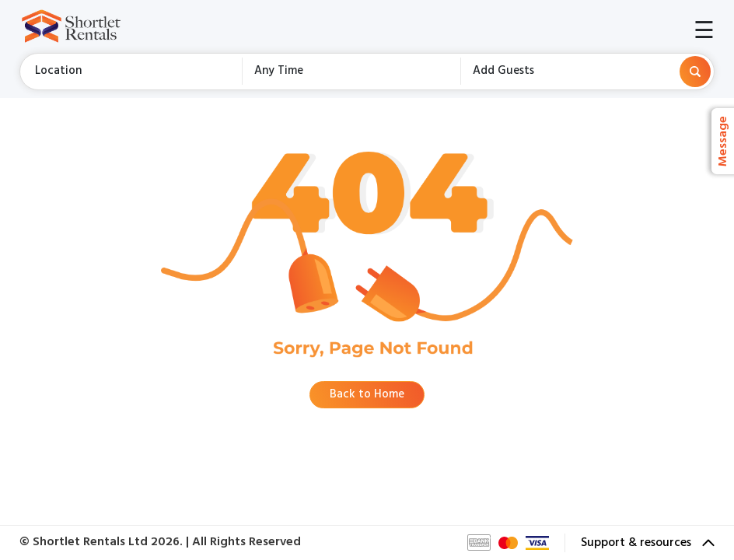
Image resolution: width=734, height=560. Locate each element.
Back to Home (367, 394)
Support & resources (648, 543)
